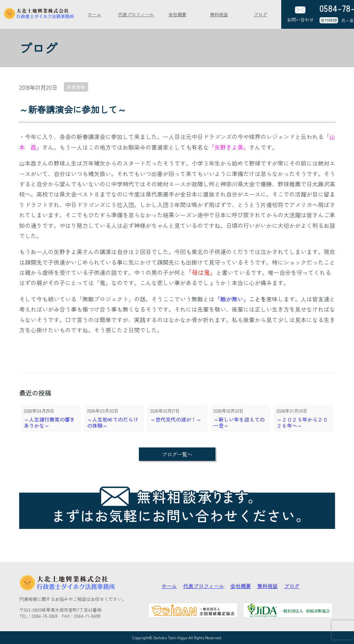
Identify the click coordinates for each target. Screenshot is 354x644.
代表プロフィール (136, 14)
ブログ (260, 14)
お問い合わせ (300, 15)
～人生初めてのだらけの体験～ (113, 423)
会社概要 (177, 14)
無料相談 (219, 14)
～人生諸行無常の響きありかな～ (49, 423)
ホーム (94, 14)
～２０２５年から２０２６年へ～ (302, 423)
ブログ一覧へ (177, 454)
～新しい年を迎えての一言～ (239, 423)
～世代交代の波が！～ (176, 420)
